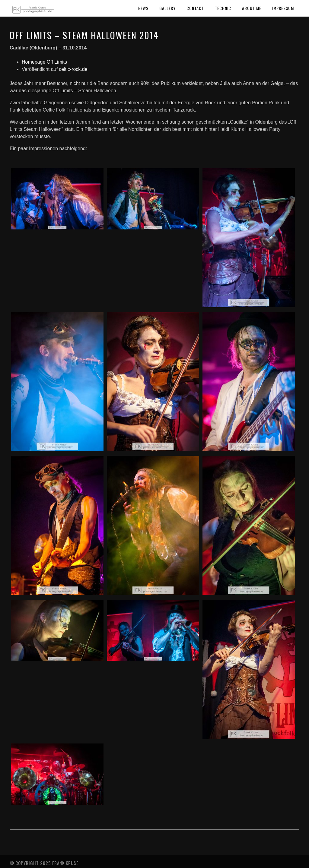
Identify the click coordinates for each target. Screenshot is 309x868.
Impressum (283, 8)
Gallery (167, 8)
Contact (195, 8)
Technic (223, 8)
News (143, 8)
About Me (252, 8)
